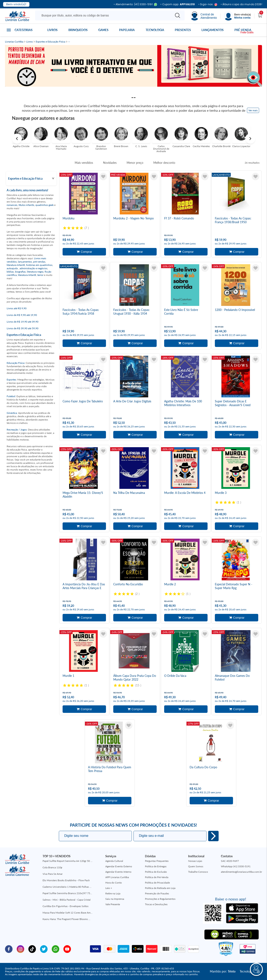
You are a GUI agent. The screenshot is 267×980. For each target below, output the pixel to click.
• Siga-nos (208, 4)
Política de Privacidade (157, 883)
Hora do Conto (114, 883)
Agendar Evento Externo (119, 866)
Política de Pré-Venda (157, 877)
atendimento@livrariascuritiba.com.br (241, 872)
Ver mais (253, 110)
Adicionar (84, 252)
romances (12, 205)
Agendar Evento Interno (118, 872)
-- (69, 42)
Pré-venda (243, 30)
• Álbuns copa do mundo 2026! (241, 4)
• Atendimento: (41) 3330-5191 (135, 4)
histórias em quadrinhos (39, 265)
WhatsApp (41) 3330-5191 (236, 866)
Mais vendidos (84, 163)
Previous (17, 139)
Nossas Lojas (195, 861)
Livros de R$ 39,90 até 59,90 (23, 328)
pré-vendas (39, 262)
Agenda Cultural (114, 861)
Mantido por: (223, 971)
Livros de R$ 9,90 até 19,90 (22, 315)
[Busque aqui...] (104, 15)
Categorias (24, 30)
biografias (20, 272)
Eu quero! (213, 836)
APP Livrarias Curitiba (117, 877)
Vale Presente (113, 904)
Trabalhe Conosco (198, 872)
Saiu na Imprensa (115, 899)
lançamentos (25, 262)
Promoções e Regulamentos (160, 899)
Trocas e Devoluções (156, 904)
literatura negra (35, 272)
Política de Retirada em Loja (160, 888)
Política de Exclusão (156, 872)
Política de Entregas (156, 866)
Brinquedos (78, 30)
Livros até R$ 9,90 (17, 308)
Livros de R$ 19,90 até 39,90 (23, 322)
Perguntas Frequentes (157, 861)
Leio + (109, 888)
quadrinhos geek (45, 205)
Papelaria (127, 30)
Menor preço (135, 163)
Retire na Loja (113, 893)
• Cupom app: (178, 4)
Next (250, 139)
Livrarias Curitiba (14, 42)
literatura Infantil (16, 265)
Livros (52, 30)
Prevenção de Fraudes (157, 893)
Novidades (110, 163)
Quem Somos (196, 866)
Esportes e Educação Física (50, 42)
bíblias (10, 272)
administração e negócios (33, 268)
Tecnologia (155, 30)
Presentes (183, 30)
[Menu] (237, 16)
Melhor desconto (164, 163)
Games (103, 30)
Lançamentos (213, 30)
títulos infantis (26, 205)
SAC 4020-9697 (230, 861)
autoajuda (13, 268)
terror (40, 275)
